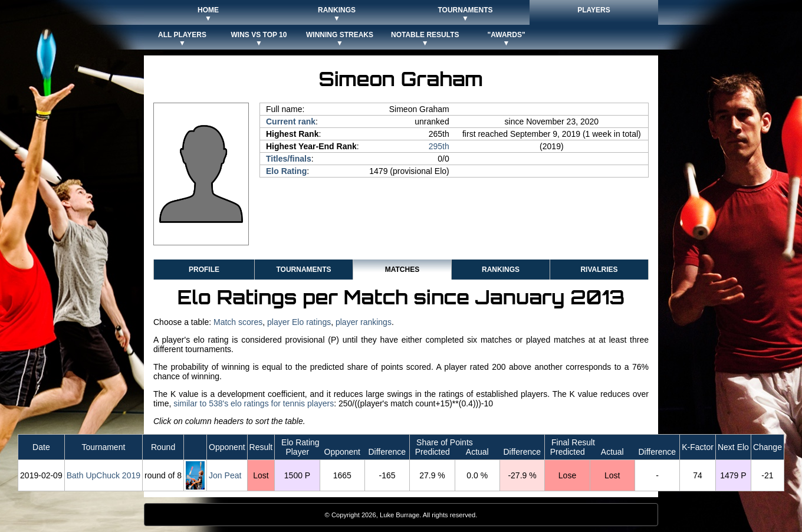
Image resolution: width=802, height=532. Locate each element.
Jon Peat (225, 475)
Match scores (238, 322)
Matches (402, 270)
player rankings (364, 322)
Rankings (501, 270)
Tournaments (303, 270)
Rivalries (599, 270)
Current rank (291, 121)
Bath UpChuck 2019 (103, 475)
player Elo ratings (299, 322)
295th (439, 146)
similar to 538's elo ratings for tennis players (254, 403)
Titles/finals (289, 159)
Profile (204, 270)
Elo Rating (286, 171)
